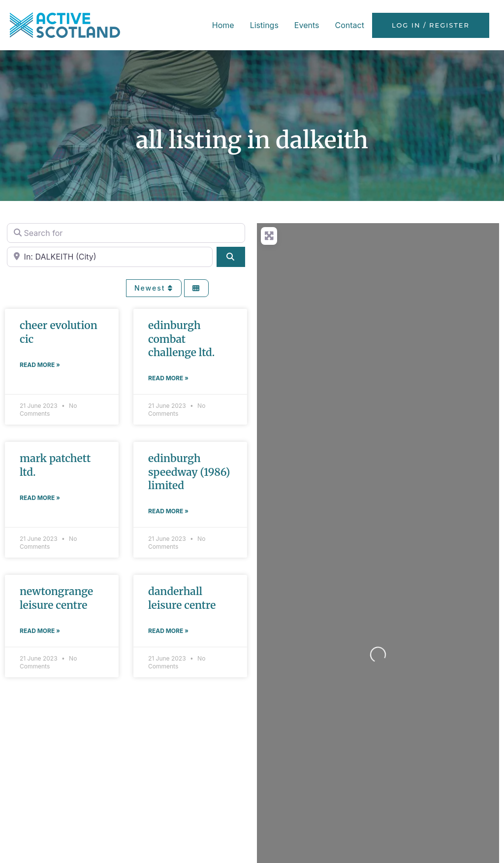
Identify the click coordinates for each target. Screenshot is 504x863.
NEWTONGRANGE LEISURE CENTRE (56, 598)
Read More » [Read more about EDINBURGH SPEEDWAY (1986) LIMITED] (168, 511)
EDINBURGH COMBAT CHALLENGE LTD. (181, 339)
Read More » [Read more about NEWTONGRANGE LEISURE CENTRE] (40, 631)
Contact (349, 25)
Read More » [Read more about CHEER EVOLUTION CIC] (40, 365)
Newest (154, 288)
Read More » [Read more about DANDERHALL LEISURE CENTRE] (168, 631)
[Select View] (196, 288)
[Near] (110, 257)
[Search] (231, 257)
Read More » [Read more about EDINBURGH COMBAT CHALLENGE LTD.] (168, 378)
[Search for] (126, 233)
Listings (264, 25)
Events (307, 25)
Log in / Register (431, 25)
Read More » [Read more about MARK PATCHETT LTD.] (40, 498)
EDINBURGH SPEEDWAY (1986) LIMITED (189, 472)
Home (223, 25)
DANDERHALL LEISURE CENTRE (182, 598)
